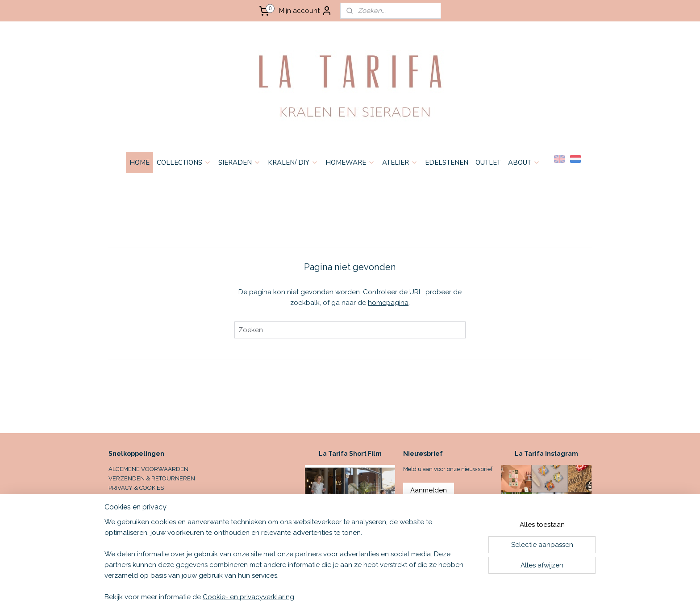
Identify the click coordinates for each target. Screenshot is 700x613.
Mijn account (306, 11)
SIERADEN (240, 163)
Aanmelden (429, 490)
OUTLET (488, 163)
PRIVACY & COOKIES (136, 488)
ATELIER (400, 163)
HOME (140, 163)
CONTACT (121, 497)
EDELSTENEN (447, 163)
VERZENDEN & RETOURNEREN (152, 478)
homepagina (388, 303)
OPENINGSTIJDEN (133, 506)
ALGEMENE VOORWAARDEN (148, 469)
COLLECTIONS (184, 163)
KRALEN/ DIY (293, 163)
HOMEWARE (350, 163)
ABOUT (524, 163)
